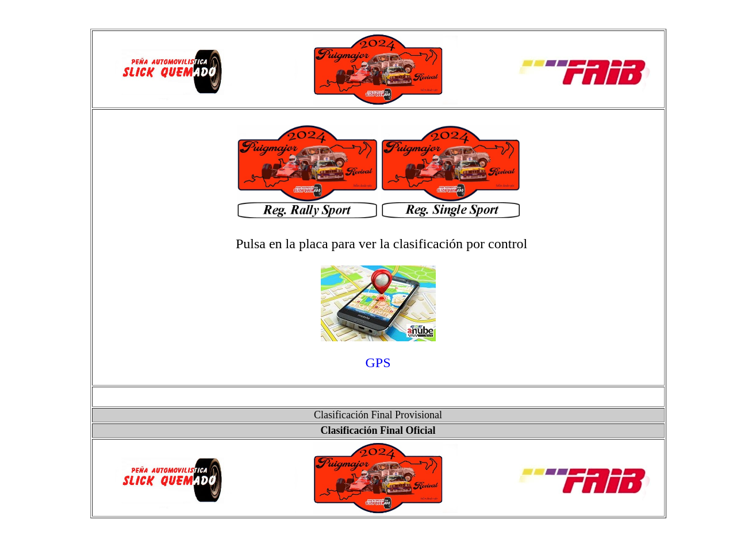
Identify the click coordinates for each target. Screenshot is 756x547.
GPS (378, 363)
